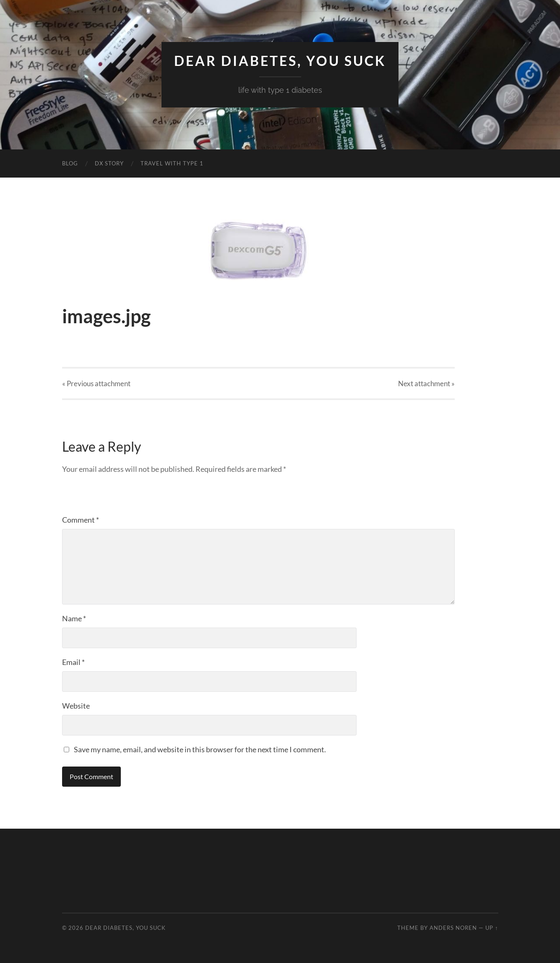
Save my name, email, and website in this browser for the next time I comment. (200, 749)
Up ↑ (492, 928)
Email (73, 662)
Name (74, 618)
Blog (70, 163)
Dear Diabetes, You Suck (280, 61)
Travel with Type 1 (172, 163)
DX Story (109, 163)
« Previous (96, 383)
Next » (426, 383)
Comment (81, 520)
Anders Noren (453, 928)
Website (76, 706)
